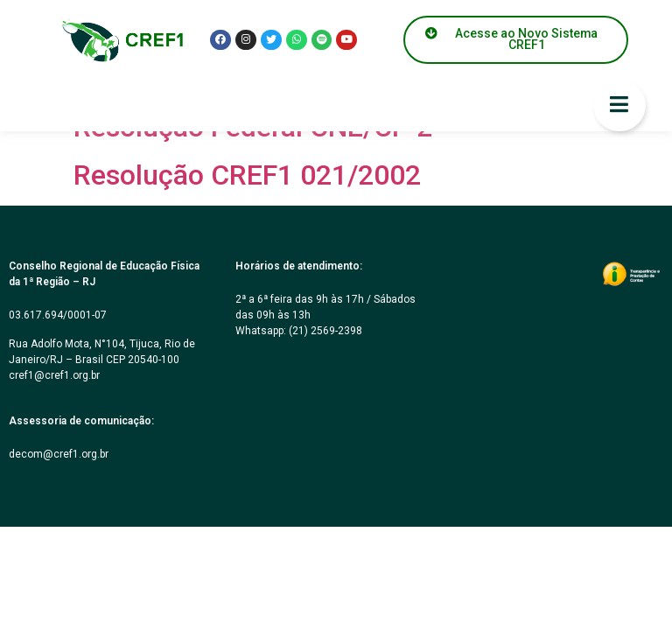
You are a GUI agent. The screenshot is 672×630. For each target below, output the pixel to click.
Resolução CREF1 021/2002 (247, 175)
